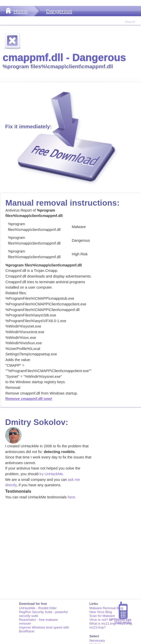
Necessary (97, 641)
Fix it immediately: (28, 126)
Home (21, 11)
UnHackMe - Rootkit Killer (38, 608)
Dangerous (59, 11)
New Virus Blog (101, 612)
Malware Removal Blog (106, 608)
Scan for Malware (102, 616)
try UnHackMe (51, 474)
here (71, 497)
